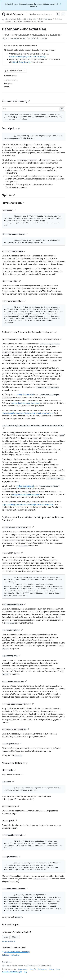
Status (51, 969)
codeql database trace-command (25, 403)
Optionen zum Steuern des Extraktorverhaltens (29, 332)
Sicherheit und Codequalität (16, 19)
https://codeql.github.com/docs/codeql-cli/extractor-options (27, 413)
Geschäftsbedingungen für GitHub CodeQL (28, 57)
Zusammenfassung (16, 101)
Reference (32, 19)
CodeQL (58, 19)
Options (8, 195)
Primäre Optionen (13, 203)
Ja (6, 937)
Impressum (23, 969)
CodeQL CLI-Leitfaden (14, 21)
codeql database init (25, 395)
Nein (15, 937)
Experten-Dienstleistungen (12, 972)
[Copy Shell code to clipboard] (62, 109)
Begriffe (33, 969)
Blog (25, 972)
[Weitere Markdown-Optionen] (25, 71)
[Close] (61, 4)
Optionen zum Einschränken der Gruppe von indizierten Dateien (33, 519)
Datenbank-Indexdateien (33, 21)
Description (11, 128)
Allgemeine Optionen (15, 763)
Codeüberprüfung (45, 19)
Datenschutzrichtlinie (9, 941)
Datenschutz (43, 969)
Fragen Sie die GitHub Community (16, 952)
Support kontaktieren (11, 955)
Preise (58, 969)
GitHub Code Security (21, 62)
